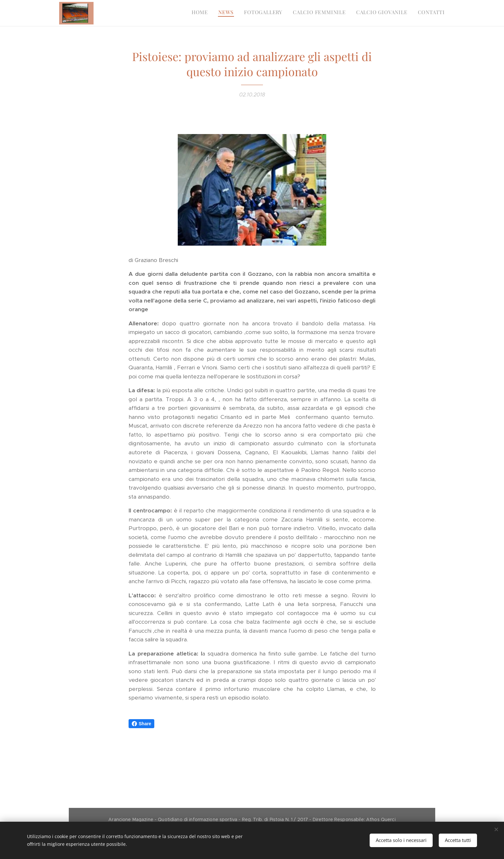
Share (142, 724)
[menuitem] (395, 13)
